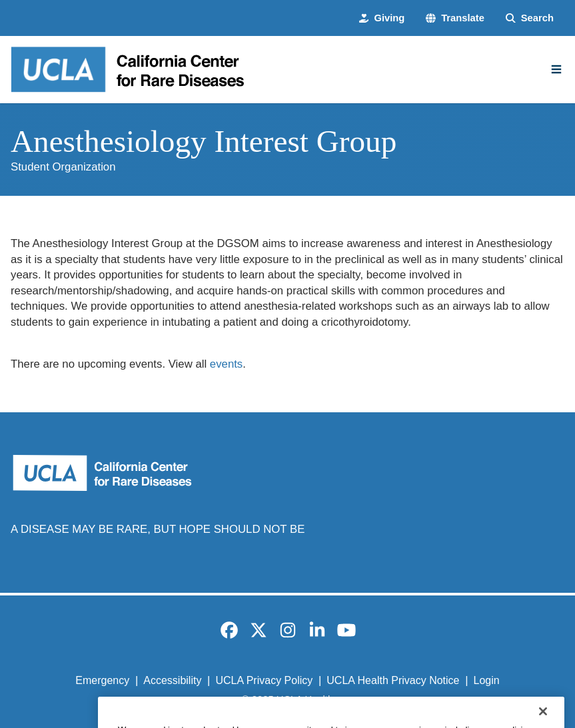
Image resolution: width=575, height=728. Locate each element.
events (226, 364)
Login (487, 680)
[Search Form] (530, 18)
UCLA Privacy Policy (264, 680)
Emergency (102, 680)
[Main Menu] (556, 69)
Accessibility (172, 680)
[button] (455, 18)
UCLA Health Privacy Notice (393, 680)
